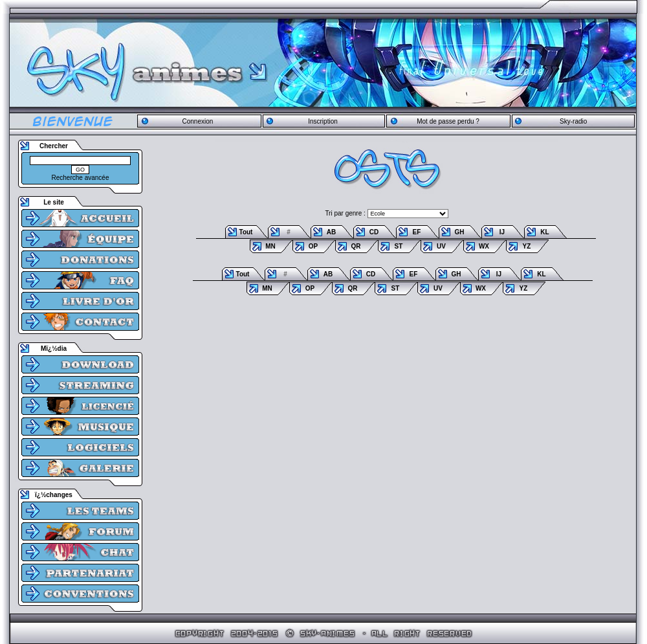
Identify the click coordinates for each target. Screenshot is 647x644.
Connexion (197, 121)
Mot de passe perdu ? (448, 121)
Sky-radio (573, 121)
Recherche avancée (81, 178)
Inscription (323, 121)
